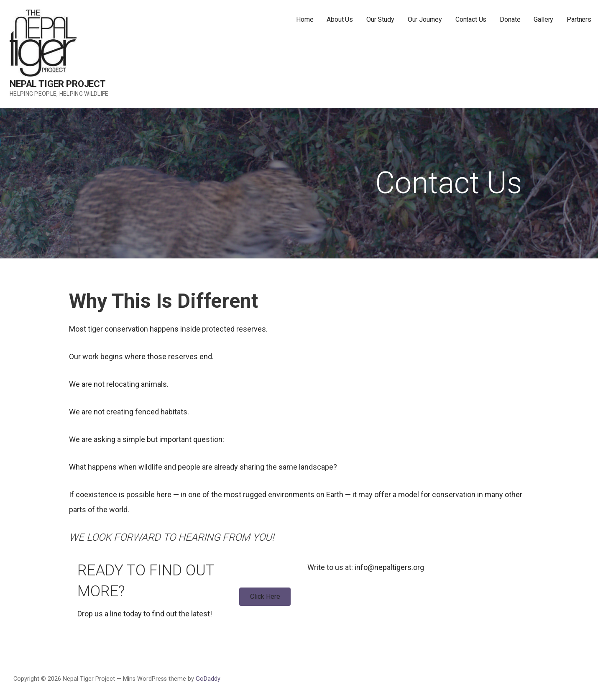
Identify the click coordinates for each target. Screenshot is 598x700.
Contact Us (471, 19)
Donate (510, 19)
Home (305, 19)
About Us (340, 19)
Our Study (380, 19)
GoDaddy (208, 679)
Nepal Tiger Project (58, 84)
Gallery (543, 19)
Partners (579, 19)
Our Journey (425, 19)
